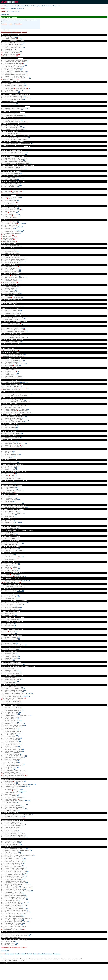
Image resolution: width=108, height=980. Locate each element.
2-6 (27, 899)
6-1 (17, 487)
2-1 (26, 65)
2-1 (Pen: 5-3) (22, 224)
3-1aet (20, 39)
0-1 (19, 54)
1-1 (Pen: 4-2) (32, 785)
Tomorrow (14, 9)
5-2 (16, 468)
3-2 (21, 51)
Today (2, 9)
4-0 (22, 44)
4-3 (23, 797)
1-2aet (16, 37)
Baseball (35, 6)
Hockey (7, 6)
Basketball (18, 6)
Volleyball (29, 6)
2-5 (14, 451)
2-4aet (20, 522)
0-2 (24, 48)
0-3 (21, 173)
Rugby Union (49, 6)
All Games (3, 11)
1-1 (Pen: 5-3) (21, 591)
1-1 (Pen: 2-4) (27, 801)
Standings (21, 41)
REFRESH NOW (5, 14)
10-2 (17, 442)
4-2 (26, 444)
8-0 (27, 883)
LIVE (9, 11)
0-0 (20, 46)
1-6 (21, 386)
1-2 (18, 208)
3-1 (24, 63)
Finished (13, 11)
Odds (18, 11)
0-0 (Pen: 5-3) (26, 697)
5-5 (22, 879)
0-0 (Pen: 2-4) (29, 693)
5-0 (21, 937)
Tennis (12, 6)
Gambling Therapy (17, 960)
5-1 (24, 361)
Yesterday (7, 9)
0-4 (25, 318)
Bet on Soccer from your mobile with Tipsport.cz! (14, 32)
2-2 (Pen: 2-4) (26, 786)
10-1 (32, 891)
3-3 (25, 400)
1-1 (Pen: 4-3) (23, 791)
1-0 (16, 49)
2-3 (19, 279)
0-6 (26, 876)
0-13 (18, 528)
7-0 (19, 187)
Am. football (41, 6)
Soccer (3, 6)
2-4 (18, 179)
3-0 (21, 70)
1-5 (21, 754)
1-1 (24, 43)
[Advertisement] (54, 973)
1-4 (17, 498)
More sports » (57, 6)
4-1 (25, 421)
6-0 (27, 152)
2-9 (27, 905)
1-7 (26, 330)
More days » (21, 9)
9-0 (20, 281)
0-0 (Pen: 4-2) (26, 581)
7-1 (24, 160)
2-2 (19, 133)
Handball (24, 6)
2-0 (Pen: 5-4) (19, 227)
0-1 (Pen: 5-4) (24, 382)
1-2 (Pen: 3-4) (20, 230)
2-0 (30, 78)
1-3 (27, 158)
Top (2, 957)
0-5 (26, 645)
